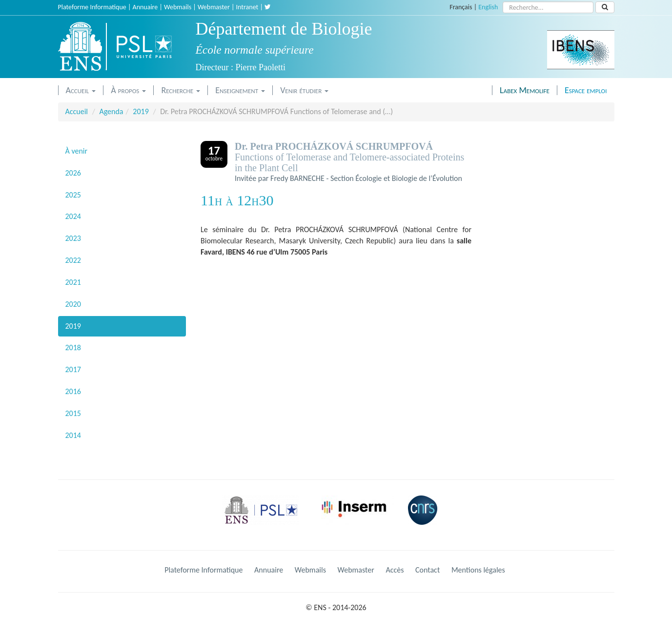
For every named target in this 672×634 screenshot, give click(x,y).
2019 (141, 111)
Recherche (181, 90)
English (488, 7)
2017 (73, 369)
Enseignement (240, 90)
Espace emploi (586, 90)
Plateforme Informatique (92, 7)
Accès (395, 570)
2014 (73, 435)
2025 (73, 195)
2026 (73, 173)
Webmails (178, 7)
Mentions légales (478, 570)
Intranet (247, 7)
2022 (73, 260)
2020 (73, 304)
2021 (73, 282)
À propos (128, 90)
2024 (73, 216)
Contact (428, 570)
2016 (73, 391)
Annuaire (145, 7)
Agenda (111, 111)
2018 (73, 347)
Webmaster (214, 7)
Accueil (81, 90)
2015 (73, 413)
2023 (73, 238)
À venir (77, 151)
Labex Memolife (525, 90)
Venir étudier (304, 90)
